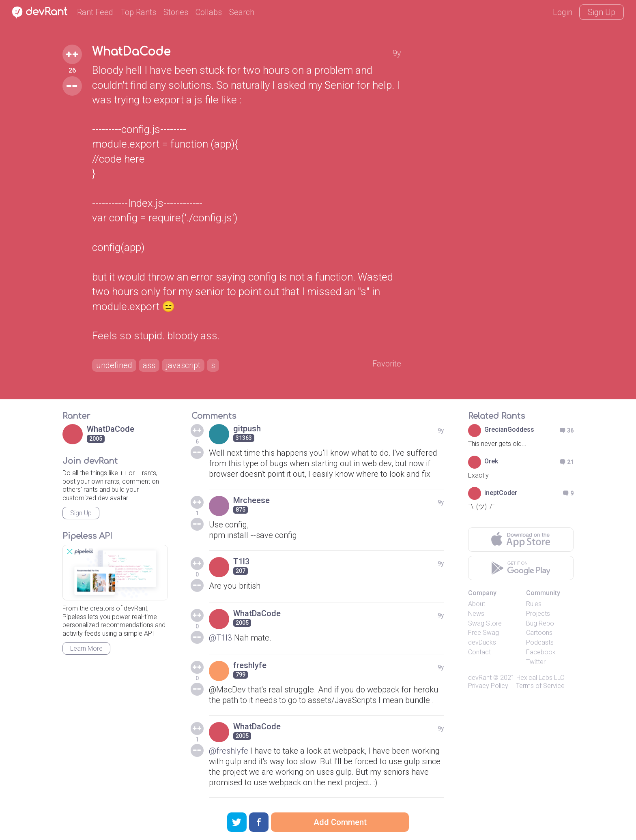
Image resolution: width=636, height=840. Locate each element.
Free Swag (483, 633)
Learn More (86, 648)
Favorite (387, 364)
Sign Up (602, 12)
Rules (534, 604)
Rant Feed (95, 12)
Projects (538, 614)
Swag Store (485, 623)
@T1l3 (220, 638)
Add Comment (340, 822)
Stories (176, 12)
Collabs (209, 12)
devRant (480, 678)
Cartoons (539, 633)
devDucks (482, 642)
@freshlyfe (229, 751)
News (476, 614)
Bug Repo (540, 623)
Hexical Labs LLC (540, 678)
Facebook (541, 652)
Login (563, 12)
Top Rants (138, 12)
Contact (479, 652)
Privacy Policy (488, 686)
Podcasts (540, 642)
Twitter (536, 662)
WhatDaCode (131, 52)
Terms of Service (540, 686)
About (477, 604)
